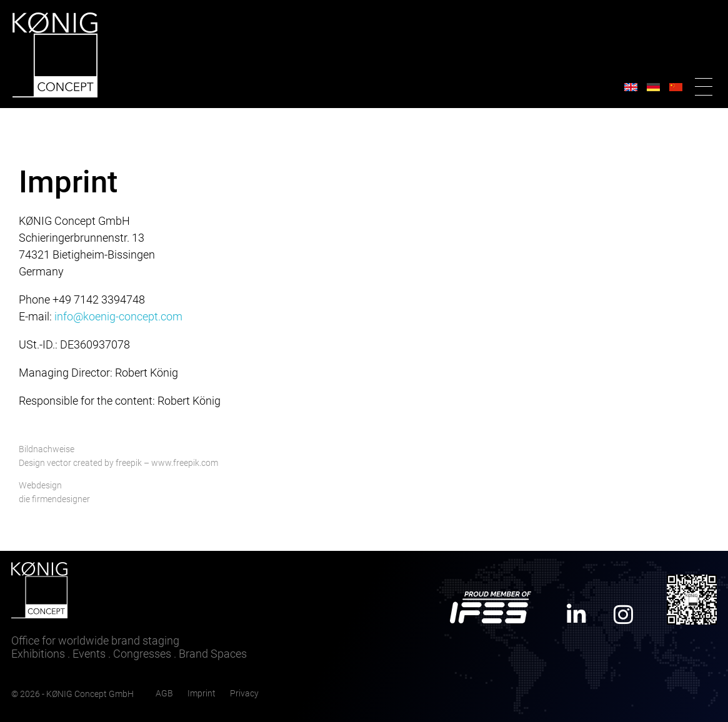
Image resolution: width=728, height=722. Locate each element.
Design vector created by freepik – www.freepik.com (118, 463)
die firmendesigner (54, 499)
